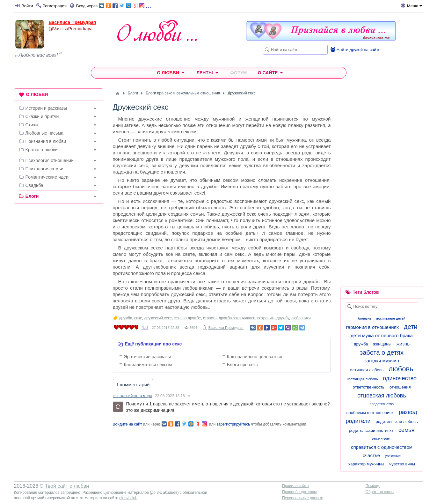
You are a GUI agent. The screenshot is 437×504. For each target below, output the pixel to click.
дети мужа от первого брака (382, 335)
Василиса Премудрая (73, 22)
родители (358, 421)
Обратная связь (380, 492)
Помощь (373, 486)
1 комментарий (133, 385)
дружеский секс (158, 318)
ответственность (369, 387)
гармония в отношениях (372, 327)
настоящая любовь (362, 379)
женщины (382, 344)
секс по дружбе (187, 318)
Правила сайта (295, 486)
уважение (393, 456)
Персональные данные (303, 498)
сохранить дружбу (273, 318)
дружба (126, 318)
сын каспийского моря (132, 396)
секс (138, 318)
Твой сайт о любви (67, 486)
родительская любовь (397, 422)
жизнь (403, 344)
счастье (371, 455)
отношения (400, 387)
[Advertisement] (59, 306)
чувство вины (402, 464)
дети (411, 327)
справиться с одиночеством (382, 447)
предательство (382, 404)
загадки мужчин (382, 361)
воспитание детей (391, 318)
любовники (301, 318)
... (125, 5)
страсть (210, 318)
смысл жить (382, 439)
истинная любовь (367, 370)
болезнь (364, 318)
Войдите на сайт (127, 424)
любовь (401, 369)
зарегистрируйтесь (233, 424)
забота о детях (382, 352)
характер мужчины (366, 464)
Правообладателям (299, 492)
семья (407, 430)
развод (408, 412)
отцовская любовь (382, 396)
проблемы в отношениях (370, 413)
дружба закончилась (237, 318)
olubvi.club (128, 498)
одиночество (400, 378)
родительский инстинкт (371, 430)
